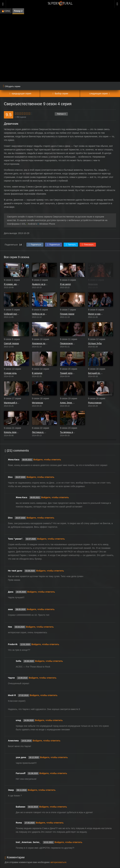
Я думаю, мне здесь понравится (12, 284)
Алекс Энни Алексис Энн (68, 403)
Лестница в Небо (40, 432)
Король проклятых (12, 432)
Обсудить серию (12, 86)
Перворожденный (68, 343)
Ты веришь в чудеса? (68, 432)
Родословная (95, 403)
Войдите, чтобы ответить (47, 460)
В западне (37, 373)
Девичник (93, 284)
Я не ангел (65, 284)
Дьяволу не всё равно (40, 284)
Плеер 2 (18, 11)
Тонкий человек (68, 373)
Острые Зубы (95, 343)
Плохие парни (67, 314)
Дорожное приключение (40, 343)
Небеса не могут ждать (40, 314)
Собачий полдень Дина (12, 314)
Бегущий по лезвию (96, 373)
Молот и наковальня (96, 314)
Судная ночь (10, 373)
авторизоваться (58, 862)
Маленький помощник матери (12, 403)
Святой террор (11, 343)
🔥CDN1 (6, 11)
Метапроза (37, 403)
